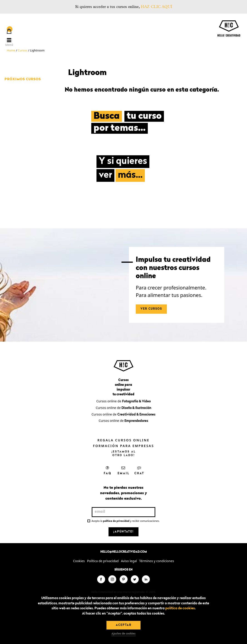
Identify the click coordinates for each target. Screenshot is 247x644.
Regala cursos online (123, 440)
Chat (139, 470)
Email (124, 470)
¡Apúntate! (123, 532)
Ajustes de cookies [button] (123, 634)
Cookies (79, 561)
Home (11, 50)
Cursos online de (123, 401)
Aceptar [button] (124, 625)
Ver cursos (151, 309)
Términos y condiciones (157, 561)
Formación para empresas (124, 446)
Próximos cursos (23, 79)
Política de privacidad (103, 561)
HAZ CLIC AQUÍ (156, 7)
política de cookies (180, 609)
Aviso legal (129, 561)
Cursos (23, 50)
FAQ (108, 470)
